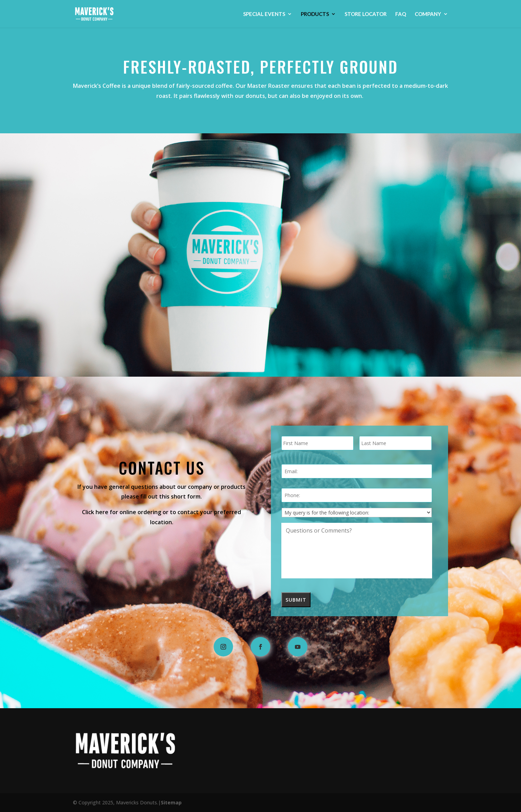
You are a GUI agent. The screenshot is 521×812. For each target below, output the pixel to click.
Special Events (264, 14)
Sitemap (171, 802)
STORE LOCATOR (366, 14)
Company (428, 14)
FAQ (401, 14)
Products (315, 14)
